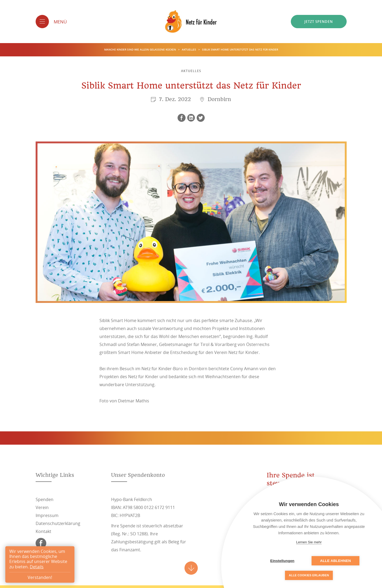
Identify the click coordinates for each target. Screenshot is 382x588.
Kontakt (43, 531)
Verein (42, 507)
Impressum (47, 515)
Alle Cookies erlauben (309, 575)
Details (37, 567)
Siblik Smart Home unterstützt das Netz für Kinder (240, 50)
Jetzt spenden (319, 22)
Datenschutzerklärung (58, 523)
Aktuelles (189, 50)
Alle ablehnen (335, 561)
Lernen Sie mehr (309, 542)
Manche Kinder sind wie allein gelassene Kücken (140, 50)
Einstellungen (282, 561)
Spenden (45, 499)
